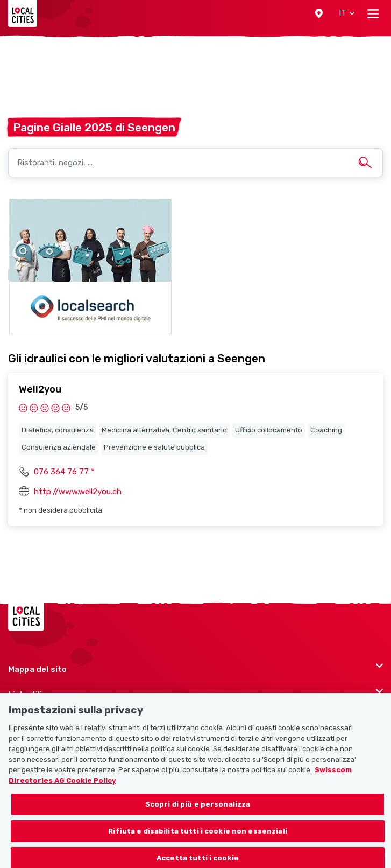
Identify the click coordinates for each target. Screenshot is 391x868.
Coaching (326, 430)
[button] (319, 13)
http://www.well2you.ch (78, 492)
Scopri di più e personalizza (198, 809)
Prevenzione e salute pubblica (154, 447)
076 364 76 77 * (64, 472)
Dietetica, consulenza (58, 430)
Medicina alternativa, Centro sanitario (164, 430)
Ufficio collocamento (269, 430)
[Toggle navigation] (373, 13)
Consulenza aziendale (59, 447)
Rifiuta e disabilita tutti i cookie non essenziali (198, 836)
